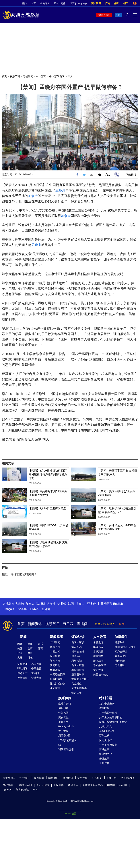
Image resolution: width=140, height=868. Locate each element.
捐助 (117, 3)
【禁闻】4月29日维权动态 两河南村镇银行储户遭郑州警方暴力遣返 (48, 474)
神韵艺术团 (26, 785)
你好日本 (63, 708)
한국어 (46, 609)
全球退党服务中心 (93, 785)
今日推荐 (36, 668)
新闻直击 (55, 661)
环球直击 (55, 647)
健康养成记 (121, 656)
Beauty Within (66, 726)
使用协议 (68, 778)
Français (8, 609)
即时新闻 (22, 668)
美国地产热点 (101, 674)
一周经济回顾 (58, 674)
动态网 (123, 785)
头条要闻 (22, 664)
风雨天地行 (106, 740)
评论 (20, 653)
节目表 (68, 624)
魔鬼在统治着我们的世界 (113, 722)
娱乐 (40, 644)
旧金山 (80, 604)
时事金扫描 (78, 652)
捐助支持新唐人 (105, 624)
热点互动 (77, 647)
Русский (22, 609)
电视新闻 (28, 76)
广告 (108, 3)
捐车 (126, 3)
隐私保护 (53, 778)
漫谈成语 (98, 661)
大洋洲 (51, 604)
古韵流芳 (98, 652)
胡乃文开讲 (121, 652)
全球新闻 (55, 642)
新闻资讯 (35, 624)
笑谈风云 (98, 647)
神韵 (24, 3)
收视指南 (39, 778)
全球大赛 (36, 678)
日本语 (34, 609)
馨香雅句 (98, 656)
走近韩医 (120, 665)
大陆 (20, 658)
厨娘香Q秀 (64, 736)
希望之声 (73, 785)
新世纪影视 (22, 790)
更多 (36, 790)
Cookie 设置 (70, 814)
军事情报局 (78, 670)
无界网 (8, 790)
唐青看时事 (78, 674)
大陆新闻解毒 (79, 688)
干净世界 (59, 785)
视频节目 (15, 76)
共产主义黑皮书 (108, 745)
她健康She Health (125, 647)
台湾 (30, 649)
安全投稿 (82, 778)
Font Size (108, 174)
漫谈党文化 (106, 754)
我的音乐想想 (66, 749)
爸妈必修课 (100, 665)
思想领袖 (77, 661)
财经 (30, 653)
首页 (4, 76)
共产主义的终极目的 (111, 717)
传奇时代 (104, 708)
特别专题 (106, 698)
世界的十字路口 (80, 679)
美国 (20, 649)
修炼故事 (104, 758)
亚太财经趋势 (58, 684)
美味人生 (63, 722)
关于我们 (24, 778)
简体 (63, 3)
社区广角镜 (56, 679)
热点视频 (36, 664)
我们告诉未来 (107, 704)
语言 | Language (78, 3)
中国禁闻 (41, 76)
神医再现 (120, 661)
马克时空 (77, 684)
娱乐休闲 (65, 698)
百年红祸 (104, 736)
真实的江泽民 (107, 731)
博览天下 (22, 673)
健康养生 (121, 637)
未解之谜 (98, 642)
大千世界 (63, 731)
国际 (20, 644)
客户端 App (128, 778)
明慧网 (111, 785)
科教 (30, 658)
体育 (40, 649)
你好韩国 (63, 713)
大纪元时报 (43, 785)
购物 (135, 3)
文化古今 (98, 670)
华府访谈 (55, 670)
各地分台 (45, 3)
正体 (56, 3)
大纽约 (20, 604)
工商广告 (104, 763)
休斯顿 (62, 604)
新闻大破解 (78, 665)
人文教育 (100, 637)
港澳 (30, 644)
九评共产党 (106, 726)
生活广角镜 (65, 704)
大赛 (33, 3)
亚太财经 (55, 688)
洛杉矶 (41, 604)
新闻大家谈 (78, 642)
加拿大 (33, 196)
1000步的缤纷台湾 (68, 743)
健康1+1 (119, 642)
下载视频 (131, 175)
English (118, 604)
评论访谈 (78, 637)
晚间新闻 (55, 656)
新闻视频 (57, 637)
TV (119, 15)
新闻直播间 (105, 15)
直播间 (82, 624)
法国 (71, 604)
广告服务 (97, 778)
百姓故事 (104, 749)
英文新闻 (96, 3)
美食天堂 (63, 717)
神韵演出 (22, 678)
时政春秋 (77, 656)
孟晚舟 (60, 190)
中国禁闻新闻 (57, 76)
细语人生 (77, 693)
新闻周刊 (55, 665)
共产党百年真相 (108, 713)
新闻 (23, 637)
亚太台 (92, 604)
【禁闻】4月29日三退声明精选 (47, 508)
